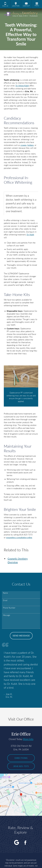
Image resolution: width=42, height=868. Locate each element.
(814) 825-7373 (21, 766)
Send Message (21, 636)
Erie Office (21, 734)
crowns (23, 145)
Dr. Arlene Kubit (22, 86)
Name (5, 593)
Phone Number (9, 608)
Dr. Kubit (30, 235)
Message (6, 615)
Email (5, 600)
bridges (31, 145)
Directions (21, 758)
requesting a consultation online (19, 538)
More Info (28, 739)
